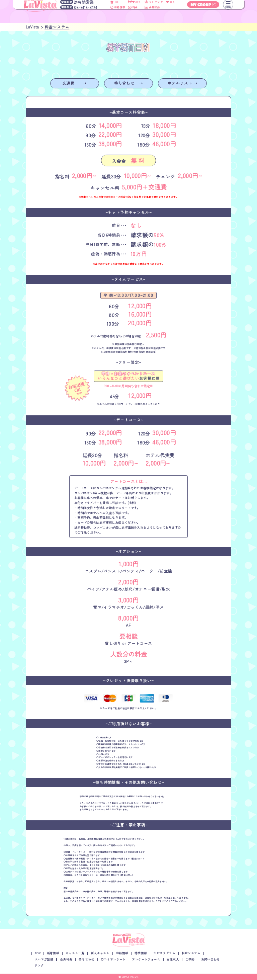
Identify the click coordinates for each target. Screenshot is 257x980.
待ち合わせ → (129, 83)
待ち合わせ (87, 959)
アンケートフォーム (146, 959)
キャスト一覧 (75, 953)
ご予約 (190, 959)
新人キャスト (100, 953)
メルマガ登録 (44, 959)
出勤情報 (122, 953)
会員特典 (66, 959)
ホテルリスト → (182, 83)
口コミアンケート (113, 959)
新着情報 (53, 953)
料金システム (191, 953)
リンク (39, 965)
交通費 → (75, 83)
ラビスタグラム (164, 953)
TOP (38, 953)
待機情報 (141, 953)
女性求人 (173, 959)
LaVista (134, 977)
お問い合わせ (210, 959)
